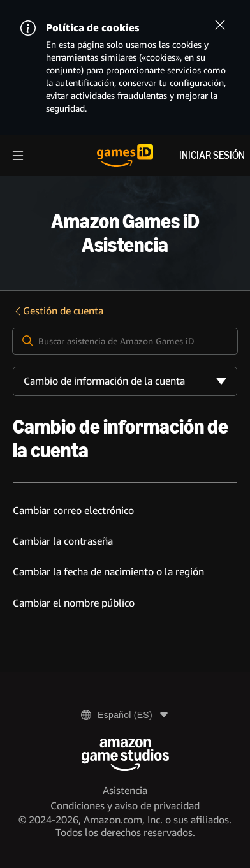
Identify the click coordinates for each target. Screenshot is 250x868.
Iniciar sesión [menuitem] (212, 155)
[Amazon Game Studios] (125, 755)
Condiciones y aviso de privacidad (125, 806)
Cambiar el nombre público (74, 603)
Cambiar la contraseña (63, 541)
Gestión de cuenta (58, 311)
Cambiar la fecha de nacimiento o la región (108, 572)
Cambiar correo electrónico (73, 511)
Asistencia (125, 791)
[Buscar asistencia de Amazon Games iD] (125, 341)
